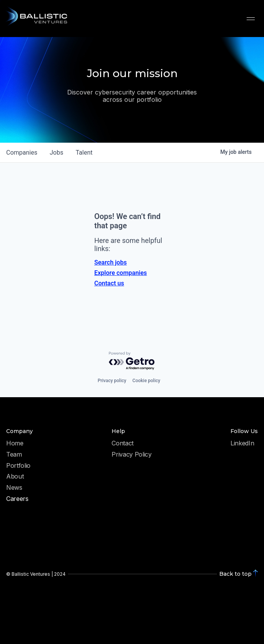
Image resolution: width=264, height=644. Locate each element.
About (15, 477)
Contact (123, 443)
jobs (57, 153)
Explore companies (120, 273)
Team (14, 455)
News (14, 488)
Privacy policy (112, 381)
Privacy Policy (132, 455)
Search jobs (110, 262)
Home (15, 443)
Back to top (235, 574)
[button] (251, 18)
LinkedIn (242, 443)
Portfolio (18, 466)
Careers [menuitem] (17, 499)
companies (22, 153)
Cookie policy (146, 381)
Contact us (109, 283)
